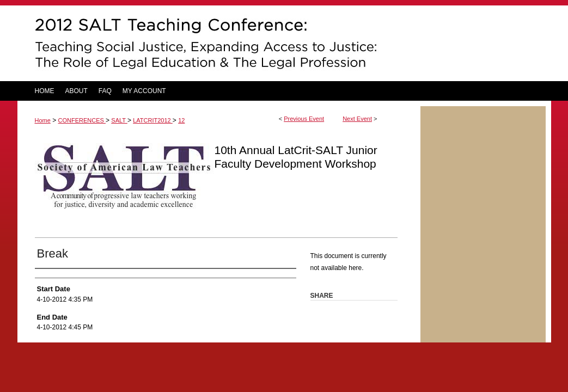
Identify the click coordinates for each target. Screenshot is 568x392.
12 (181, 120)
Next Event (357, 119)
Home (43, 120)
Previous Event (304, 119)
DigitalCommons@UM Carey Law (219, 43)
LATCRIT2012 (153, 120)
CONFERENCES (82, 120)
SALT (119, 120)
